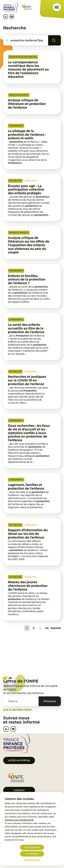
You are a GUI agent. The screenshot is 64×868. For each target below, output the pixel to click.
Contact (19, 790)
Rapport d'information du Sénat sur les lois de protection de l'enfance (28, 534)
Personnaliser (32, 860)
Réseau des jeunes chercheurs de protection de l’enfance (28, 586)
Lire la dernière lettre (17, 710)
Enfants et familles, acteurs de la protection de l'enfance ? (27, 280)
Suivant (56, 628)
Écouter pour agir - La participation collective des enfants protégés (26, 190)
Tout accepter (32, 847)
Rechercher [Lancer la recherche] (58, 40)
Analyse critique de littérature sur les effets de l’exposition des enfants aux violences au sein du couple (29, 245)
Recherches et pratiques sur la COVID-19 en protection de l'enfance (27, 380)
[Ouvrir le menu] (57, 7)
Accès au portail (19, 760)
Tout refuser (32, 854)
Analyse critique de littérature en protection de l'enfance (27, 104)
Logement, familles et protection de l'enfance (26, 487)
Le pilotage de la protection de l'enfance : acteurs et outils (27, 135)
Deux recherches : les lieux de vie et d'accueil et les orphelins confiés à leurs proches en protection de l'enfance (29, 433)
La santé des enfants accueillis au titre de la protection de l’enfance (26, 328)
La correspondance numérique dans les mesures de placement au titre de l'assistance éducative (28, 70)
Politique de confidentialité (19, 820)
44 (47, 628)
